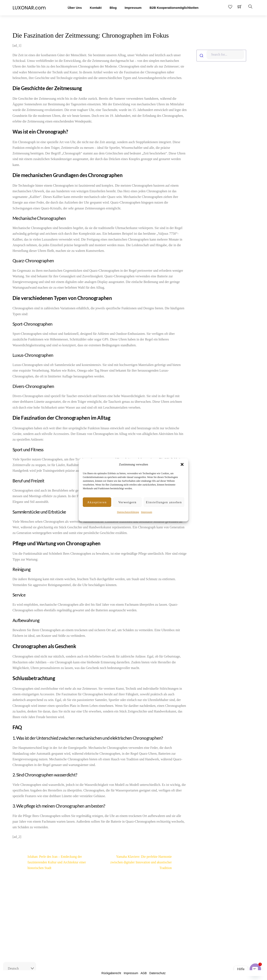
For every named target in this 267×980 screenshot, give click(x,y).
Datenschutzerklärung (128, 512)
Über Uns (75, 8)
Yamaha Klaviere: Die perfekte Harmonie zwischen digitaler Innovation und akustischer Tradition (149, 862)
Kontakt (96, 8)
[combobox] (223, 56)
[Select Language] (20, 969)
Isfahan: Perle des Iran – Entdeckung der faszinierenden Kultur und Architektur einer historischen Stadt (49, 862)
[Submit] (202, 56)
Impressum (147, 512)
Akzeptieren (97, 502)
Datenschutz (157, 973)
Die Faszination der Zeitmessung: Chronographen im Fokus (91, 35)
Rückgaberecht (111, 973)
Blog (113, 8)
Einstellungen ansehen (164, 502)
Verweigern (127, 502)
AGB (144, 973)
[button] (182, 464)
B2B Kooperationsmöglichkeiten (174, 8)
